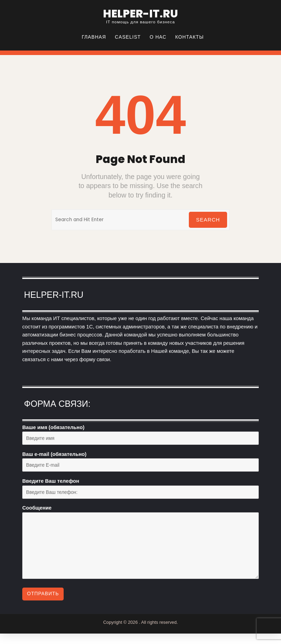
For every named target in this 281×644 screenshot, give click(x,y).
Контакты (190, 37)
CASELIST (128, 37)
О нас (158, 37)
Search (208, 220)
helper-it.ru (140, 14)
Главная (94, 37)
